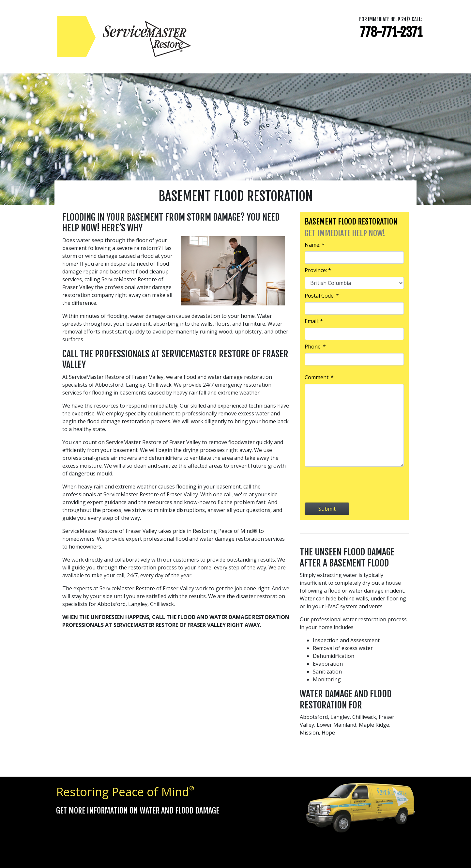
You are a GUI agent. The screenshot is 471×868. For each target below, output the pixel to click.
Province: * (318, 270)
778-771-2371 (391, 32)
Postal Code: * (322, 296)
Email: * (314, 321)
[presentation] (354, 485)
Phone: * (315, 347)
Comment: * (319, 377)
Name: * (315, 245)
